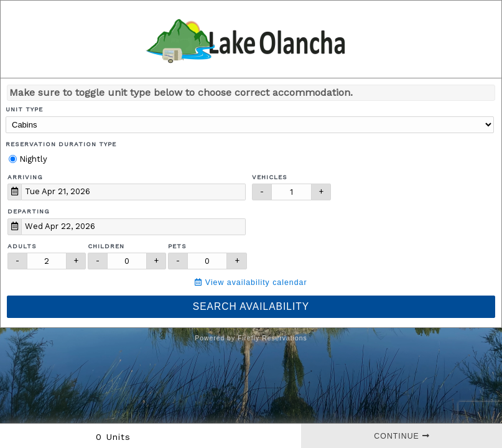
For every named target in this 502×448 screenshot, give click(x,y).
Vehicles (270, 177)
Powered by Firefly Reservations (251, 338)
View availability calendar (251, 282)
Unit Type (24, 109)
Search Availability (251, 306)
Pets (177, 246)
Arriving (25, 177)
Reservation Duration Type (61, 144)
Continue (402, 436)
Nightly (28, 159)
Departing (29, 211)
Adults (22, 246)
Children (106, 246)
